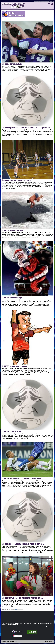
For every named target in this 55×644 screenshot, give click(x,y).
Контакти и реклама (49, 641)
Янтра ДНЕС (52, 1)
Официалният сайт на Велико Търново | (42, 1)
